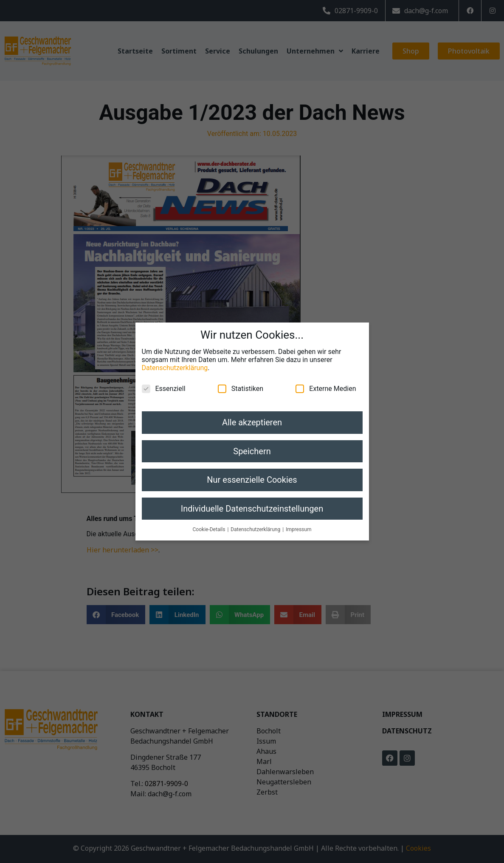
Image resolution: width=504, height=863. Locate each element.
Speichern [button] (252, 446)
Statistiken (241, 383)
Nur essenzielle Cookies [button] (252, 475)
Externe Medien (326, 383)
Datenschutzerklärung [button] (256, 524)
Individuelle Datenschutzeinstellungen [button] (252, 503)
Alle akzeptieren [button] (252, 417)
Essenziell (164, 383)
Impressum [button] (298, 524)
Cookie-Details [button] (210, 524)
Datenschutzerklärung (175, 363)
